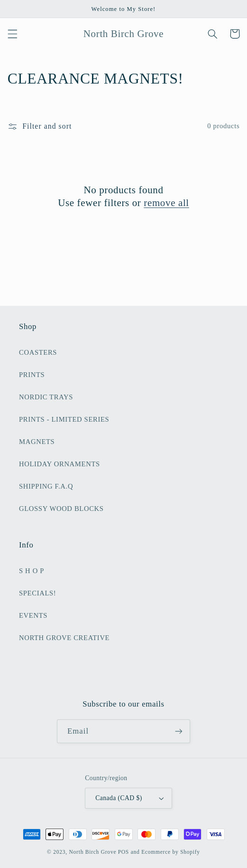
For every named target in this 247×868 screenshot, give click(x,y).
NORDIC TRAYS (46, 397)
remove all (166, 203)
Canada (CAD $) (130, 798)
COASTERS (38, 352)
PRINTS (32, 375)
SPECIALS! (37, 593)
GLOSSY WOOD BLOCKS (61, 509)
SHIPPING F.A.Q (46, 486)
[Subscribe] (179, 731)
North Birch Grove (93, 852)
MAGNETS (37, 442)
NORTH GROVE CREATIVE (64, 638)
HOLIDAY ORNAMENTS (59, 464)
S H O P (32, 571)
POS (123, 852)
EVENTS (33, 615)
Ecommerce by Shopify (171, 852)
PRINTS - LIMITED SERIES (64, 419)
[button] (12, 34)
